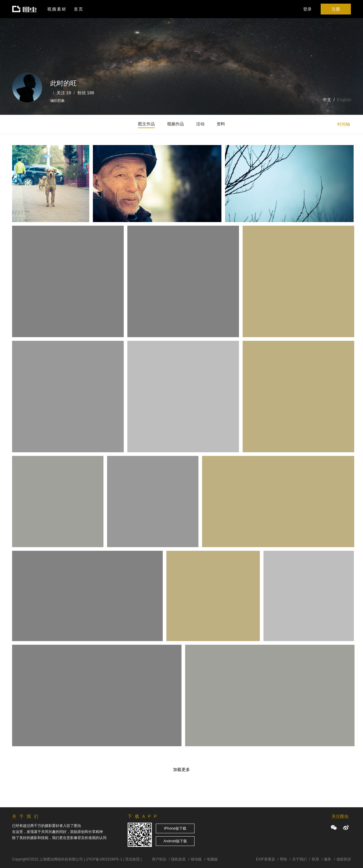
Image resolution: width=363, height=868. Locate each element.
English (344, 100)
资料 (221, 124)
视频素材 (57, 9)
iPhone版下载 (175, 828)
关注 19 (64, 93)
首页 (79, 9)
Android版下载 (175, 841)
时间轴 (344, 124)
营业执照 (132, 859)
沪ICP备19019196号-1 (104, 859)
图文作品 (146, 124)
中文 (327, 100)
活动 (200, 124)
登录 (307, 9)
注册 (336, 9)
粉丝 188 (86, 93)
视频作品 (175, 124)
